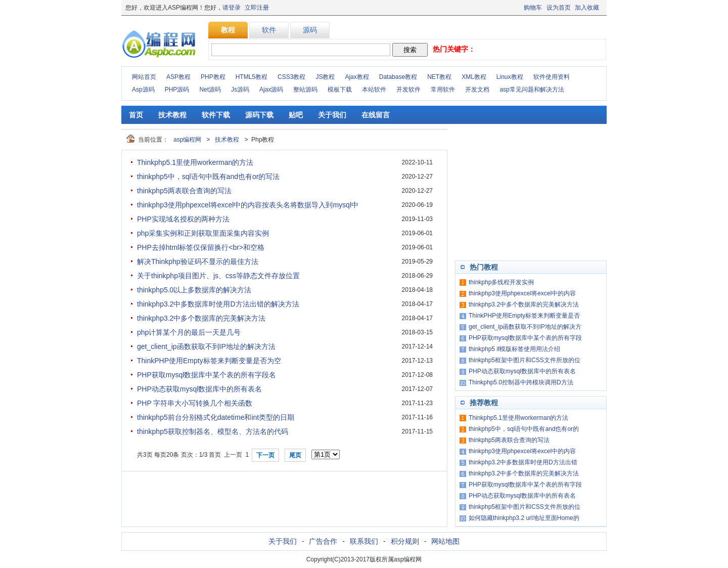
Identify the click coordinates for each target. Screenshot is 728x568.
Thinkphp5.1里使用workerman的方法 (195, 162)
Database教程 (398, 77)
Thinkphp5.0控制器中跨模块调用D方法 (521, 382)
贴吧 (296, 115)
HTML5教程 (252, 77)
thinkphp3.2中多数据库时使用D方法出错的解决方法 (218, 304)
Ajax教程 (357, 77)
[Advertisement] (531, 192)
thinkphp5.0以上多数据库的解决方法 (194, 290)
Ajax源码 (271, 90)
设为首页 (559, 8)
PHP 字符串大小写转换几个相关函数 (195, 403)
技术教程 (172, 115)
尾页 (295, 455)
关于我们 (332, 115)
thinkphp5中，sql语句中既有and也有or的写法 (208, 177)
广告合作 (323, 541)
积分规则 (405, 541)
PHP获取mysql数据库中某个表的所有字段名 (207, 375)
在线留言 (376, 115)
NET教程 (439, 77)
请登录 (232, 8)
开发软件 (408, 90)
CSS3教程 (291, 77)
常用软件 (443, 90)
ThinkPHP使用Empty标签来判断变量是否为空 (209, 361)
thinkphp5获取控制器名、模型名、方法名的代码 (213, 431)
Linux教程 (510, 77)
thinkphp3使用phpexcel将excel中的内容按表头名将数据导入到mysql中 (248, 205)
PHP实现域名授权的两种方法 (183, 219)
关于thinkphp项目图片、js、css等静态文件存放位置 (218, 276)
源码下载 (259, 115)
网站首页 (144, 77)
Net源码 (210, 90)
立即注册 (257, 8)
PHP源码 (177, 90)
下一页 (265, 455)
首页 (136, 115)
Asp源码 (143, 90)
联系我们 (364, 541)
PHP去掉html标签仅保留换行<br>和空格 (201, 247)
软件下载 (216, 115)
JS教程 (325, 77)
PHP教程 (213, 77)
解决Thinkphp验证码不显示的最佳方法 (198, 261)
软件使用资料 (552, 77)
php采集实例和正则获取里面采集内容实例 (203, 233)
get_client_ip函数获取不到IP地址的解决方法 (206, 346)
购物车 (533, 8)
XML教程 (474, 77)
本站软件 (374, 90)
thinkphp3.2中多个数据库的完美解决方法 (201, 318)
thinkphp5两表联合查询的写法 (184, 191)
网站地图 (445, 541)
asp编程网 (187, 140)
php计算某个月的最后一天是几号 (189, 332)
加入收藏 (587, 8)
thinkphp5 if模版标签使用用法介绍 (514, 349)
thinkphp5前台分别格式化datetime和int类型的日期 (216, 417)
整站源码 (305, 90)
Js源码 (240, 90)
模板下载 (340, 90)
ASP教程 (178, 77)
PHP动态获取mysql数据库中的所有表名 (199, 389)
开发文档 (477, 90)
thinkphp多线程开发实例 (501, 282)
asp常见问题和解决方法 (532, 90)
